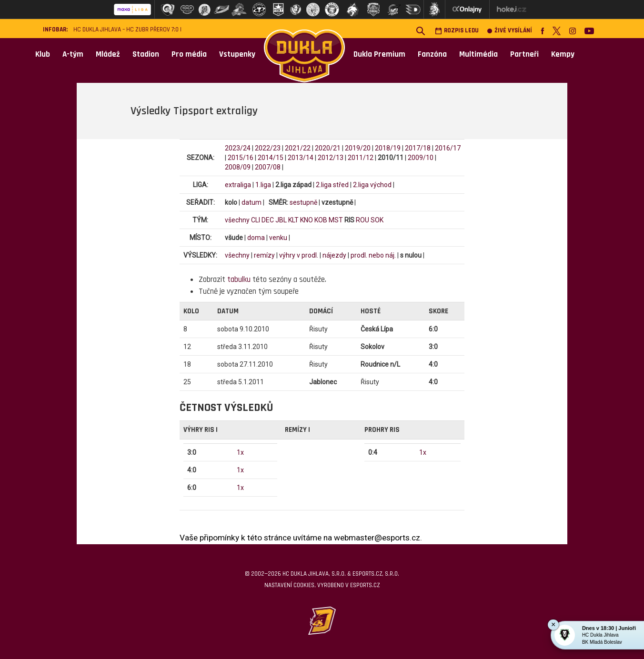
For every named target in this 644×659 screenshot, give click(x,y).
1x (240, 452)
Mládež (108, 54)
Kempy (563, 54)
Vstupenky (237, 54)
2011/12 (361, 158)
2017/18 (418, 148)
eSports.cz (365, 585)
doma (256, 238)
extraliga (238, 185)
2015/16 (241, 158)
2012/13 (331, 158)
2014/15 (271, 158)
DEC (268, 220)
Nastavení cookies (289, 585)
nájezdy (334, 255)
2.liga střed (332, 185)
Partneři (524, 54)
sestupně (303, 202)
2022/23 (268, 148)
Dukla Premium (379, 54)
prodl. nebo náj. (373, 255)
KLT (293, 220)
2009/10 (421, 158)
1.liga (263, 185)
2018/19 (388, 148)
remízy (264, 255)
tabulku (239, 280)
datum (252, 202)
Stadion (146, 54)
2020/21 (328, 148)
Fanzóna (432, 54)
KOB (321, 220)
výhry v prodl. (299, 255)
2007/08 (268, 167)
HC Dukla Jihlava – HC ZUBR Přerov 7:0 (126, 30)
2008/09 (238, 167)
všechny (237, 220)
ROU (362, 220)
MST (336, 220)
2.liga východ (372, 185)
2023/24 (238, 148)
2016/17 (448, 148)
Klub (43, 54)
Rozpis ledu (457, 31)
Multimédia (478, 54)
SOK (377, 220)
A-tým (73, 54)
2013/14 (301, 158)
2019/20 (358, 148)
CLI (256, 220)
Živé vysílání (510, 31)
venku (278, 238)
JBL (281, 220)
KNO (307, 220)
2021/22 (298, 148)
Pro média (189, 54)
